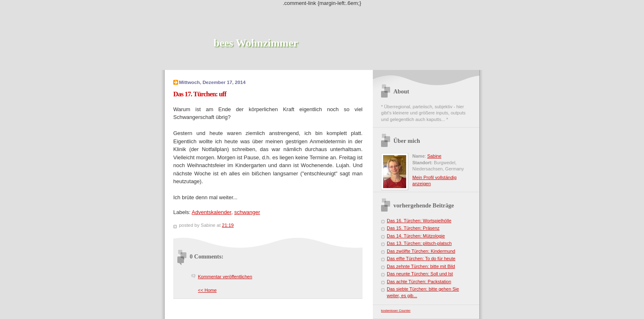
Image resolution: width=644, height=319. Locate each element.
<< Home (207, 290)
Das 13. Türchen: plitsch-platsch (419, 243)
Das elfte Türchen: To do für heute (421, 258)
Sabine (434, 156)
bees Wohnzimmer (256, 43)
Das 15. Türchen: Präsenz (413, 228)
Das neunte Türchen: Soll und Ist (420, 274)
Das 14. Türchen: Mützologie (416, 236)
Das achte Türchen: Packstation (419, 282)
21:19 (228, 225)
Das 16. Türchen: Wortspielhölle (419, 221)
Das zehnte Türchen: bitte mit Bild (421, 266)
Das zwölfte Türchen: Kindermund (421, 251)
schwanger (247, 212)
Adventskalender (212, 212)
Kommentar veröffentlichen (225, 277)
